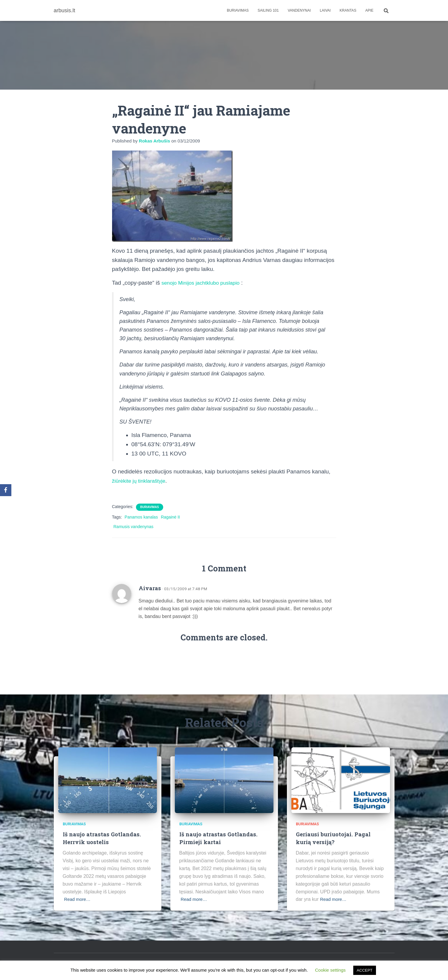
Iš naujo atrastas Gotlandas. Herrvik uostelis (103, 838)
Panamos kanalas (141, 517)
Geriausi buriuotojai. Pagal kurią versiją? (334, 838)
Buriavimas (238, 10)
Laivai (325, 10)
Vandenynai (299, 10)
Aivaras (150, 588)
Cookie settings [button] (330, 970)
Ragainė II (170, 517)
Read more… (78, 899)
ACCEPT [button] (365, 970)
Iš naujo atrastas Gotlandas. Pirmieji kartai (219, 838)
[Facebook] (6, 490)
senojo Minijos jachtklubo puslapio (204, 283)
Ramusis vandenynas (134, 527)
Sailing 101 (268, 10)
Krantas (348, 10)
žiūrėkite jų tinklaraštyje (141, 481)
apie (369, 10)
